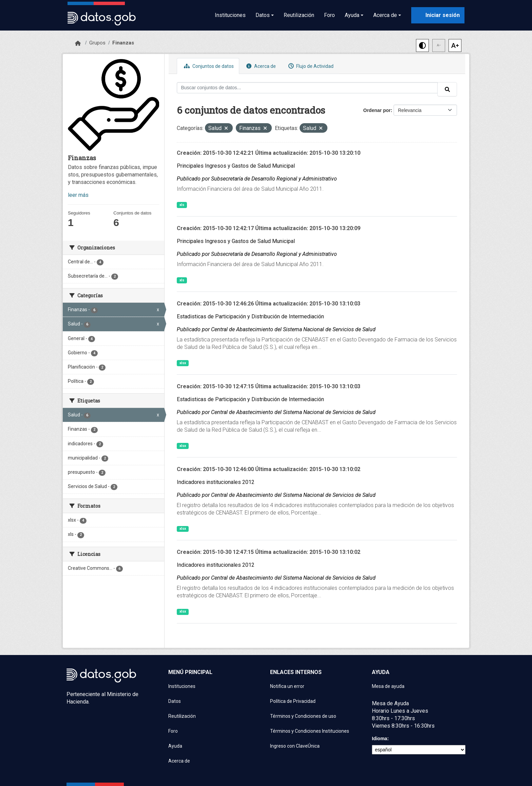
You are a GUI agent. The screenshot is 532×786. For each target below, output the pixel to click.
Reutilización (299, 15)
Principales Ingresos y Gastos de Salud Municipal (236, 166)
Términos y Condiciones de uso (303, 716)
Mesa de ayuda (388, 686)
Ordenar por (377, 110)
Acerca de (260, 66)
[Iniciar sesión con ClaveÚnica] (438, 15)
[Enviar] (447, 89)
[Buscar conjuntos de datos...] (307, 88)
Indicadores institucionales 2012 (216, 482)
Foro (329, 15)
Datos (175, 701)
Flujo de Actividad (310, 66)
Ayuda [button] (352, 15)
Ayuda (175, 746)
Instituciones (230, 15)
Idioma (379, 738)
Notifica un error (287, 686)
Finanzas (123, 43)
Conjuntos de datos (208, 66)
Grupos (97, 43)
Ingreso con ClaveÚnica (295, 746)
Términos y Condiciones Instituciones (310, 731)
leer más (78, 195)
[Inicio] (78, 43)
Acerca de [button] (385, 15)
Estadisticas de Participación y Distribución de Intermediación (250, 316)
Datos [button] (263, 15)
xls (182, 205)
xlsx (183, 363)
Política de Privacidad (293, 701)
